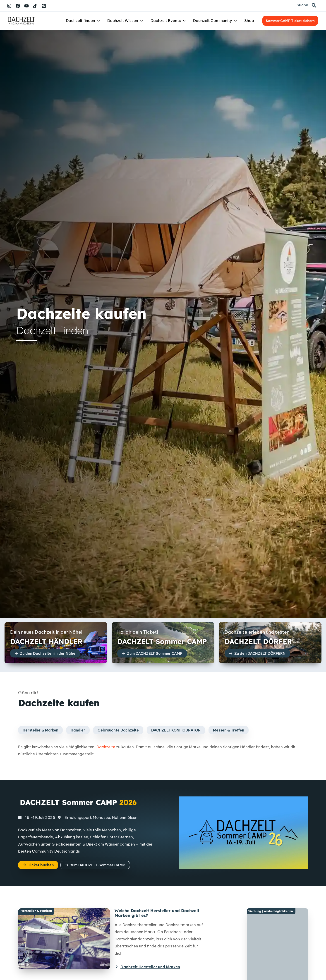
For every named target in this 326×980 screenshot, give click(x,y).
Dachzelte (106, 747)
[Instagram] (9, 6)
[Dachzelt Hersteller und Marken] (147, 967)
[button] (314, 6)
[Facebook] (18, 6)
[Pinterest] (44, 6)
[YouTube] (26, 6)
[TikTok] (35, 6)
